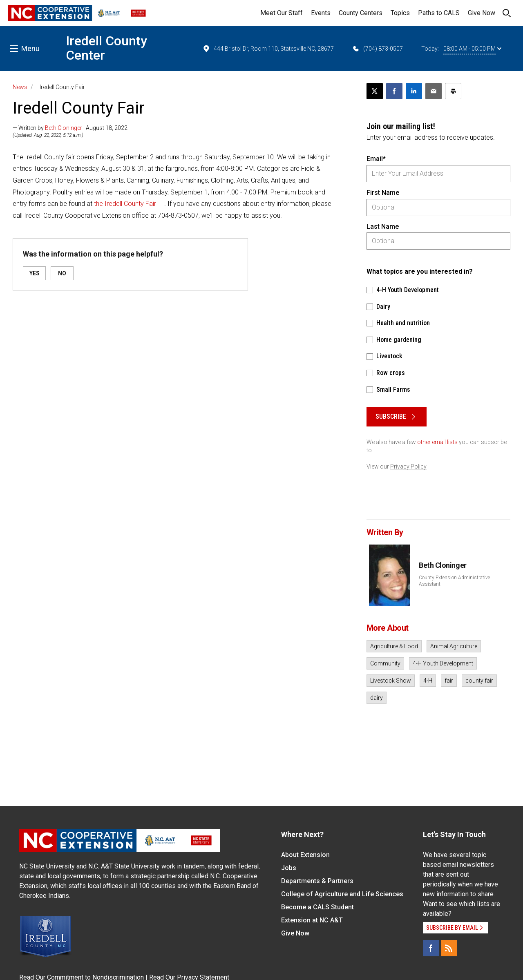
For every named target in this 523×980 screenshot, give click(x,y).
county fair (479, 681)
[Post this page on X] (375, 91)
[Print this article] (453, 91)
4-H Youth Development (443, 663)
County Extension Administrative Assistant (454, 581)
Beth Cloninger (64, 128)
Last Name (383, 227)
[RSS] (449, 948)
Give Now (482, 13)
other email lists (437, 442)
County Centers (361, 13)
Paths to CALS (439, 13)
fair (449, 681)
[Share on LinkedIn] (414, 91)
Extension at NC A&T (312, 920)
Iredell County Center (106, 48)
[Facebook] (431, 948)
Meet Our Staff (282, 13)
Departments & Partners (317, 881)
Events (321, 13)
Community (385, 663)
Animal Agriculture (454, 646)
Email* (376, 159)
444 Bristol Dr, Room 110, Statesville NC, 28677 (268, 49)
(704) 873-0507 (377, 49)
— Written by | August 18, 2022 (70, 128)
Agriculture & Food (394, 646)
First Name (383, 193)
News (20, 87)
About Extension (305, 855)
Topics (400, 13)
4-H (428, 681)
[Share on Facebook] (394, 91)
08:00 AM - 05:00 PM (472, 49)
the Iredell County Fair (125, 204)
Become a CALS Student (317, 907)
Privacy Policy (408, 467)
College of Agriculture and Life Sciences (342, 894)
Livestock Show (391, 681)
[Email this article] (434, 91)
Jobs (289, 868)
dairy (377, 698)
